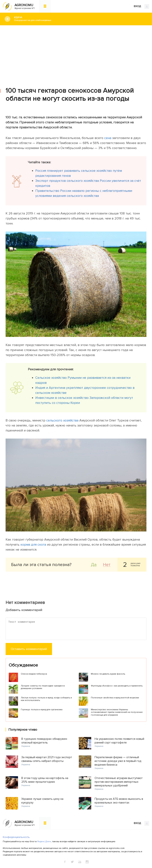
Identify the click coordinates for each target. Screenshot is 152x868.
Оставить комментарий (29, 649)
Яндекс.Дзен (44, 842)
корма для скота (33, 544)
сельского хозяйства (62, 420)
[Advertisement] (76, 53)
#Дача (80, 19)
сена (108, 138)
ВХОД (142, 7)
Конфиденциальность (16, 837)
